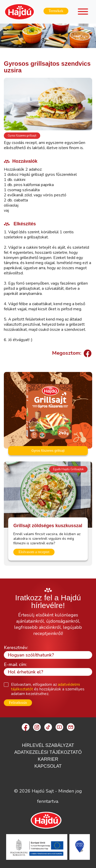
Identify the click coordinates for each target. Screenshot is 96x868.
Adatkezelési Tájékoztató (48, 752)
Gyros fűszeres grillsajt (22, 136)
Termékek (56, 11)
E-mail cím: (15, 664)
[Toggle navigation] (83, 12)
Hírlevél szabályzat (48, 745)
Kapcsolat (48, 766)
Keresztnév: (16, 648)
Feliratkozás (18, 702)
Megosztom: (71, 353)
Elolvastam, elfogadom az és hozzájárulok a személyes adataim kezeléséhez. (48, 689)
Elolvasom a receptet (34, 552)
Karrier (48, 759)
